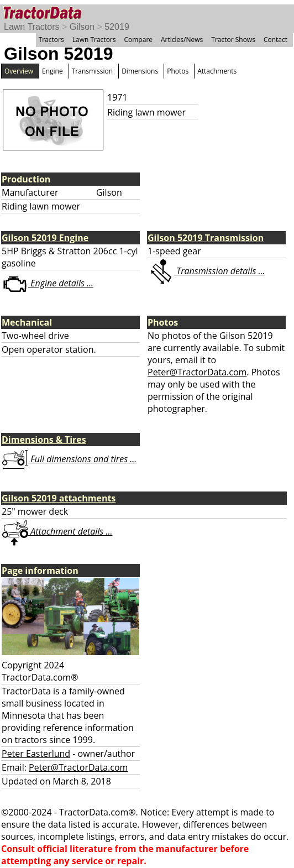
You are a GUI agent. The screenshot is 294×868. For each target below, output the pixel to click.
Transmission (92, 71)
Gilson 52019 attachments (59, 498)
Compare (138, 40)
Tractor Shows (233, 40)
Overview (19, 71)
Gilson (82, 27)
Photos (178, 71)
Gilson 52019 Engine (45, 238)
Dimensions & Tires (44, 440)
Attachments (217, 71)
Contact (275, 40)
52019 (117, 27)
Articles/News (182, 40)
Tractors (51, 40)
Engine (53, 71)
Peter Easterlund (36, 754)
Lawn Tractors (32, 27)
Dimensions (140, 71)
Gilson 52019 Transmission (206, 238)
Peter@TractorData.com (197, 372)
